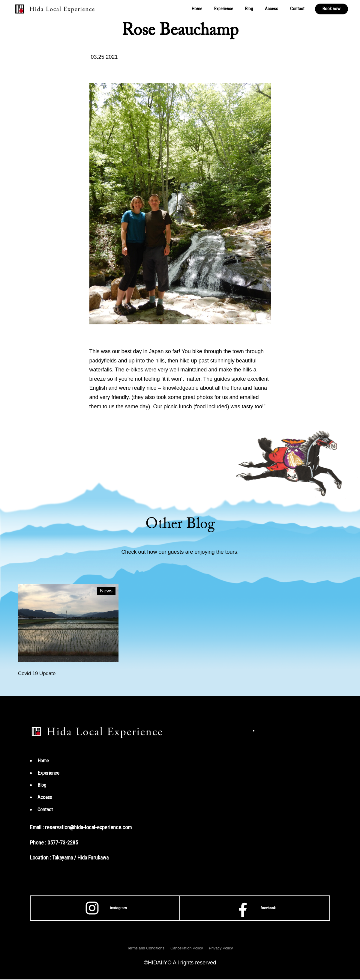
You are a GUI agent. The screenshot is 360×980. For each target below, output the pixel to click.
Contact (297, 9)
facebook (255, 909)
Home (197, 9)
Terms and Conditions (143, 949)
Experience (224, 9)
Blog (249, 9)
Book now (331, 9)
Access (271, 9)
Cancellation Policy (187, 949)
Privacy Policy (224, 949)
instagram (105, 909)
